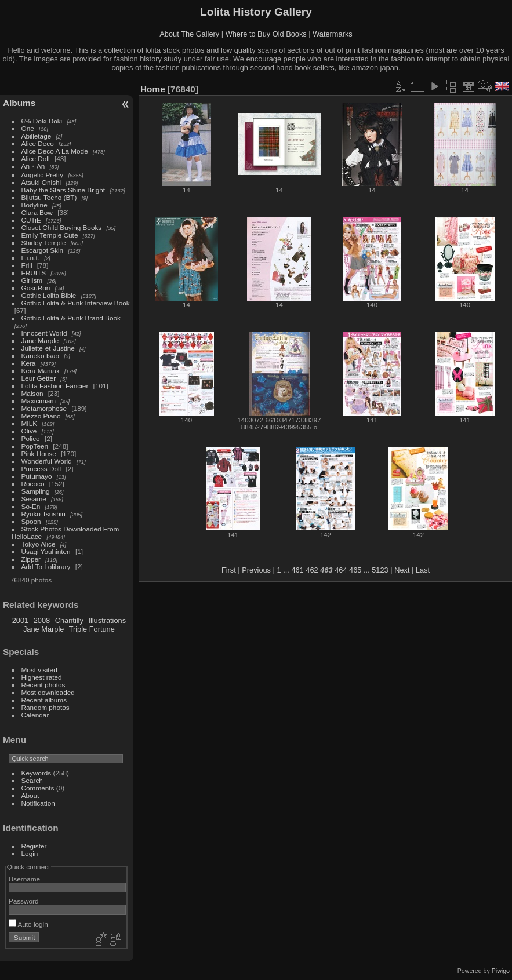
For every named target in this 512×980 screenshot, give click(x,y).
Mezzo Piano (41, 416)
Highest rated (42, 677)
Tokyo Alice (39, 544)
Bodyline (35, 205)
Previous (256, 570)
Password (24, 901)
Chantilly (69, 620)
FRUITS (34, 273)
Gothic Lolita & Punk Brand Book (71, 318)
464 (341, 570)
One (28, 128)
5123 (380, 570)
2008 (42, 620)
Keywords (37, 773)
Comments (38, 788)
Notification (38, 803)
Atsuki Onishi (41, 182)
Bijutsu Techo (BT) (49, 197)
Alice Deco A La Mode (55, 151)
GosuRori (36, 288)
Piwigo (501, 971)
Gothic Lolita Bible (49, 295)
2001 (20, 620)
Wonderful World (47, 461)
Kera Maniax (41, 371)
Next (402, 570)
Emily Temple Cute (50, 235)
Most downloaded (48, 692)
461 (297, 570)
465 (355, 570)
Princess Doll (41, 469)
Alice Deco (38, 143)
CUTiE (31, 220)
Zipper (31, 559)
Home (153, 89)
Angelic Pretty (43, 175)
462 (312, 570)
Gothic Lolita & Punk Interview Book (76, 303)
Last (423, 570)
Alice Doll (36, 159)
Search (32, 780)
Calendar (35, 715)
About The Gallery (189, 34)
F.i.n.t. (30, 258)
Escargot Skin (43, 250)
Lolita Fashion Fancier (55, 386)
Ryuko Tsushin (43, 514)
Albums (19, 103)
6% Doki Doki (42, 121)
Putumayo (37, 476)
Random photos (46, 707)
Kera (29, 363)
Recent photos (43, 685)
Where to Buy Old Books (266, 34)
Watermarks (333, 34)
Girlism (32, 280)
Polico (31, 438)
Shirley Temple (44, 243)
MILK (29, 423)
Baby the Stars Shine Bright (63, 190)
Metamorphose (44, 408)
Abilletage (37, 136)
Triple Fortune (92, 629)
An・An (33, 166)
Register (34, 846)
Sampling (36, 491)
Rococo (33, 484)
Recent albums (44, 700)
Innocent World (44, 333)
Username (24, 879)
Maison (32, 393)
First (229, 570)
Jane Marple (40, 340)
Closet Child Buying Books (62, 227)
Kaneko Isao (40, 356)
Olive (29, 431)
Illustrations (107, 620)
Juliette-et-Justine (48, 348)
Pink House (39, 453)
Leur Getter (39, 378)
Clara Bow (37, 212)
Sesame (34, 499)
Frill (27, 265)
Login (30, 853)
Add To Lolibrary (46, 566)
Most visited (39, 670)
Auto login (28, 924)
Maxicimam (39, 401)
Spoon (31, 521)
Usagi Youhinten (46, 551)
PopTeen (35, 446)
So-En (31, 506)
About (30, 795)
